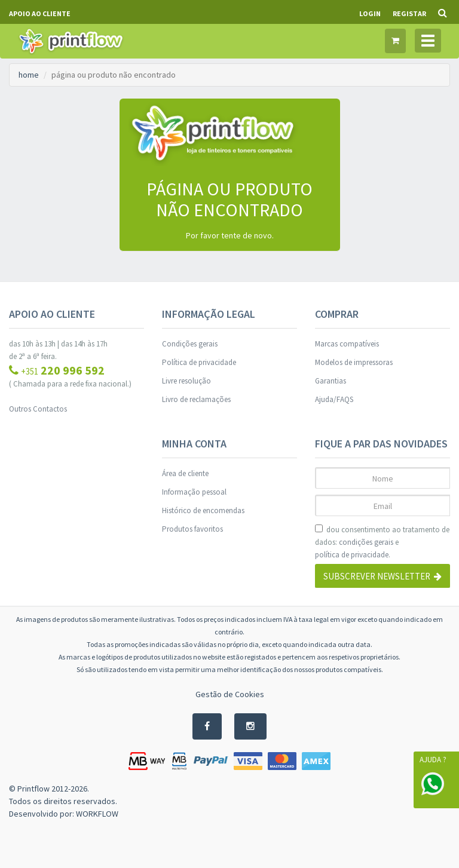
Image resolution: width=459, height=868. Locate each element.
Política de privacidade (199, 362)
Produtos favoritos (192, 529)
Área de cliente (185, 473)
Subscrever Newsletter (382, 576)
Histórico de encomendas (203, 510)
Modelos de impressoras (354, 362)
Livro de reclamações (196, 399)
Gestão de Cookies (230, 694)
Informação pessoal (194, 492)
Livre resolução (186, 381)
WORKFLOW (97, 814)
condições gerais (366, 542)
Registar (409, 13)
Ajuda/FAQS (334, 399)
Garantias (331, 381)
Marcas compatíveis (347, 344)
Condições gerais (190, 344)
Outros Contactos (38, 409)
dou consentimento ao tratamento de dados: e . (382, 543)
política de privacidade (352, 555)
